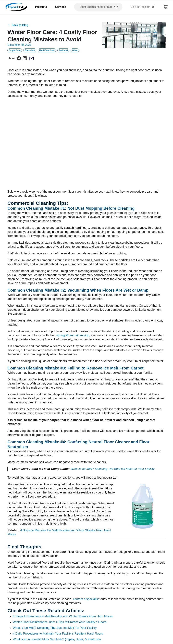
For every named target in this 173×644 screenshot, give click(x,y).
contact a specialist (86, 599)
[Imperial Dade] (16, 7)
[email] (31, 58)
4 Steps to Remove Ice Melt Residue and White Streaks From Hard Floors (63, 616)
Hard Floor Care (47, 50)
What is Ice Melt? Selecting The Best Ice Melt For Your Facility (112, 469)
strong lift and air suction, (73, 335)
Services (60, 7)
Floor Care (30, 50)
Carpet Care (15, 50)
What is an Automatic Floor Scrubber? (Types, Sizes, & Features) (57, 639)
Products (41, 7)
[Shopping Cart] (165, 7)
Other (75, 50)
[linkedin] (25, 58)
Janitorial (63, 50)
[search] (117, 7)
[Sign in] (143, 7)
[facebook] (19, 58)
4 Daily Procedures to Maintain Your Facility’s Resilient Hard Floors (58, 634)
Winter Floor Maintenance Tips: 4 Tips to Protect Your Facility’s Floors (60, 622)
